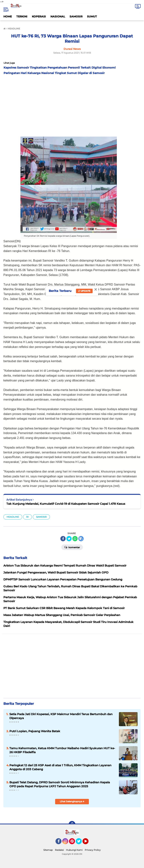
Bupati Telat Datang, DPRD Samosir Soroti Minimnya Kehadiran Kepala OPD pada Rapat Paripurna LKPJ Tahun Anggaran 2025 (60, 784)
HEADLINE (13, 517)
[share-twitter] (69, 539)
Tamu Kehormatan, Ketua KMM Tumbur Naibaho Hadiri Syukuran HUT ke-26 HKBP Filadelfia (62, 750)
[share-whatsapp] (75, 539)
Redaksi (59, 850)
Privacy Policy (93, 850)
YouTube (88, 843)
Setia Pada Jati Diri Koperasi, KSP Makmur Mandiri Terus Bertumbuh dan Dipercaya (61, 716)
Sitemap (48, 850)
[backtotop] (72, 824)
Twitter (80, 843)
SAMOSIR (76, 16)
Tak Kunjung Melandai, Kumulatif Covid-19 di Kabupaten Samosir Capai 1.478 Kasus (66, 504)
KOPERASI (39, 16)
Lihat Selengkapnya (72, 801)
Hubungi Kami (74, 850)
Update (84, 291)
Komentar (72, 547)
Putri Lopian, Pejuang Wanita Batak (35, 731)
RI (27, 517)
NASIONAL (58, 16)
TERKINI (22, 16)
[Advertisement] (72, 105)
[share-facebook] (63, 539)
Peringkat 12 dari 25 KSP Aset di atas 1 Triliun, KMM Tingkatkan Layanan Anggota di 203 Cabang (60, 767)
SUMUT (92, 16)
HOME (8, 16)
